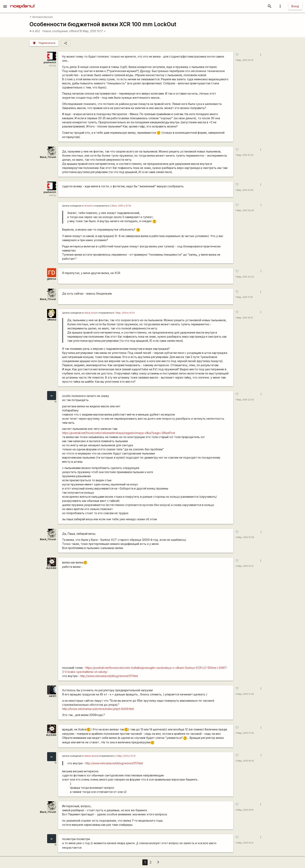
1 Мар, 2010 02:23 (245, 277)
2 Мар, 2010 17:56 (245, 733)
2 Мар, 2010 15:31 (244, 566)
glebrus (52, 279)
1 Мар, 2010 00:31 (244, 60)
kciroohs (89, 206)
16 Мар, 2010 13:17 (93, 31)
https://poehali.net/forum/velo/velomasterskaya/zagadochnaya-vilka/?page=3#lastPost (119, 433)
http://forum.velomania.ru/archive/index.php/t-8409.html (98, 709)
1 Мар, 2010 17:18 (244, 297)
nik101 (52, 696)
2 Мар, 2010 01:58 (245, 537)
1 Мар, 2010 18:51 (244, 318)
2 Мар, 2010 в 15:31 (125, 756)
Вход (295, 6)
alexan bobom (92, 756)
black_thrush (91, 313)
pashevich (50, 62)
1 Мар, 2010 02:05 (245, 210)
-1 (55, 402)
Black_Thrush (48, 157)
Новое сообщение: (55, 31)
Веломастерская (41, 17)
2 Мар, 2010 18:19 (244, 810)
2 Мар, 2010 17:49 (245, 694)
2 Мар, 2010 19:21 (244, 843)
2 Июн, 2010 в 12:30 (121, 206)
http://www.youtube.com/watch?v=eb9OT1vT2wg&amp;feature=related (146, 618)
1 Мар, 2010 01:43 (244, 155)
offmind (74, 31)
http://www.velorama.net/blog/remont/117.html (109, 676)
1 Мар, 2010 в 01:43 (125, 313)
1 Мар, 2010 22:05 (245, 400)
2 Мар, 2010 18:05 (245, 761)
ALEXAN (51, 568)
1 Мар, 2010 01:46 (244, 190)
